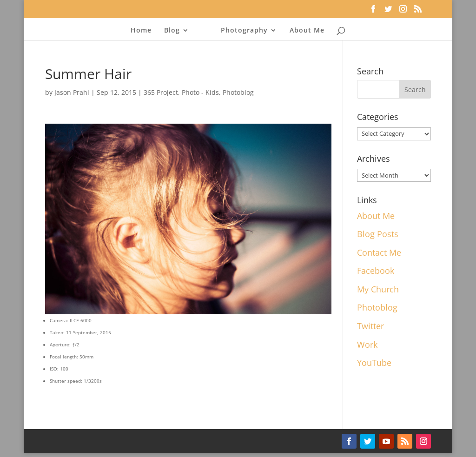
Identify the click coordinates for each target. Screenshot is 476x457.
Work (367, 344)
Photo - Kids (200, 92)
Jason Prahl (72, 92)
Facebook (376, 271)
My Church (378, 289)
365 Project (161, 92)
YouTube (374, 363)
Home (141, 31)
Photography (244, 31)
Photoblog (238, 92)
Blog (172, 31)
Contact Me (379, 252)
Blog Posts (378, 234)
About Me (307, 31)
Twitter (370, 326)
